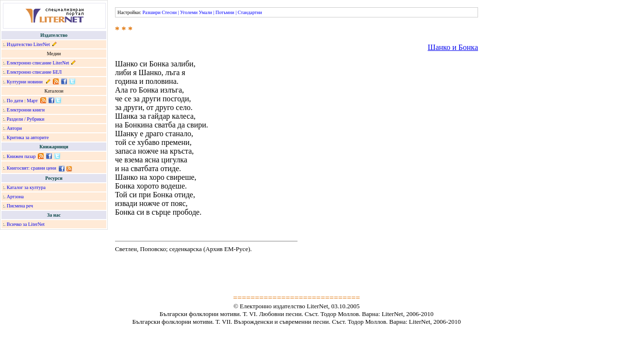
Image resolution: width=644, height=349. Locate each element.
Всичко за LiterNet (26, 224)
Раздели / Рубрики (26, 119)
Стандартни (250, 12)
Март (32, 101)
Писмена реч (20, 206)
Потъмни (225, 12)
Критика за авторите (28, 137)
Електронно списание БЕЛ (34, 72)
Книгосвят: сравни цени (32, 168)
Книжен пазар (21, 156)
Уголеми (189, 12)
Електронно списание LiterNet (38, 63)
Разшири (151, 12)
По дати (15, 101)
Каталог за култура (26, 187)
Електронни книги (26, 110)
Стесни (169, 12)
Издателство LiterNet (28, 44)
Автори (14, 128)
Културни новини (25, 82)
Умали (206, 12)
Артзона (15, 197)
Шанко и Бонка (453, 47)
